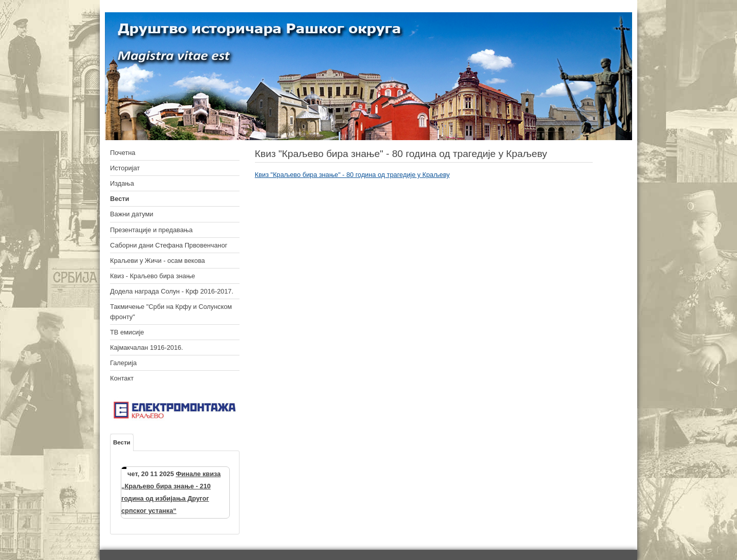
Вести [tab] (122, 442)
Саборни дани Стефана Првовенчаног (169, 245)
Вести (120, 199)
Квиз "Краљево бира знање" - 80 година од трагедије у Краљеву (352, 175)
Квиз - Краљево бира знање (153, 276)
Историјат (125, 168)
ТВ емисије (127, 332)
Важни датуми (132, 214)
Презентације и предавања (151, 230)
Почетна (123, 153)
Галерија (123, 363)
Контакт (122, 378)
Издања (122, 183)
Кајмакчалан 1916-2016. (147, 348)
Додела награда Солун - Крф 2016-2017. (172, 291)
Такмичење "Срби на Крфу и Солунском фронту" (171, 311)
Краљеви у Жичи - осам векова (157, 261)
